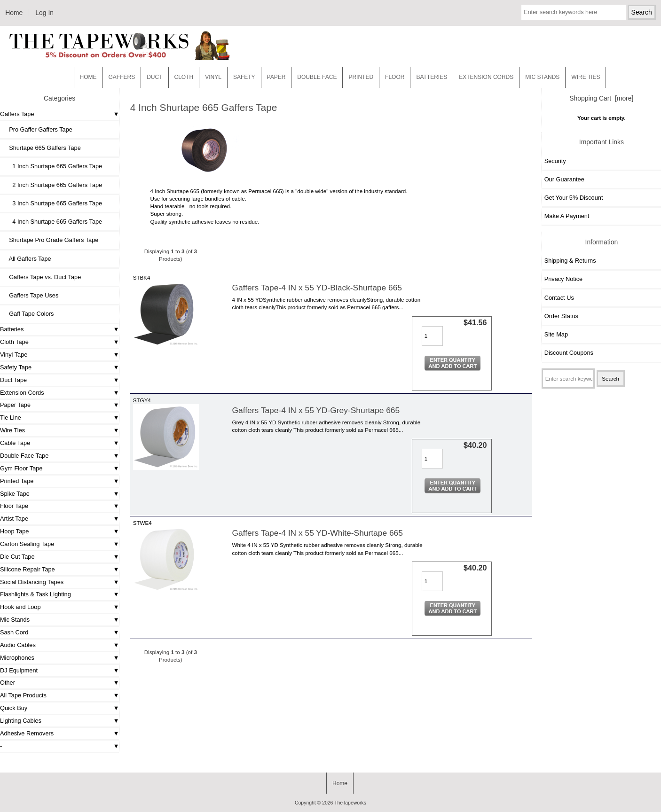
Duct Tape (13, 380)
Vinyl (213, 77)
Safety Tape (16, 367)
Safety (244, 77)
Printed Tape (17, 481)
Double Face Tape (24, 456)
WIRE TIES (586, 77)
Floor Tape (14, 506)
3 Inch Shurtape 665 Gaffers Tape (52, 203)
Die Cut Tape (17, 557)
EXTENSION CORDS (486, 77)
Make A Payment (567, 216)
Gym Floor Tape (21, 468)
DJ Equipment (19, 670)
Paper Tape (15, 405)
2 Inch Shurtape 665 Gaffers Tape (52, 185)
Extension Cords (22, 393)
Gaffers (122, 77)
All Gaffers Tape (27, 259)
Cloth (184, 77)
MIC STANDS (542, 77)
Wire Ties (12, 430)
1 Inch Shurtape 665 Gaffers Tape (52, 166)
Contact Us (559, 298)
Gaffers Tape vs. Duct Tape (42, 277)
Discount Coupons (569, 353)
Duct (154, 77)
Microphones (17, 658)
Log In (44, 13)
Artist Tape (14, 519)
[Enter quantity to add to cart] (432, 336)
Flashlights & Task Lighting (35, 594)
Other (8, 683)
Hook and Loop (20, 607)
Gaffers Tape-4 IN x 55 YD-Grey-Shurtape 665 (316, 410)
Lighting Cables (21, 721)
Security (555, 161)
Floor (395, 77)
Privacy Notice (563, 279)
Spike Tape (15, 494)
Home (14, 13)
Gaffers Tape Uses (30, 295)
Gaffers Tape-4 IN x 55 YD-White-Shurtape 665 (318, 533)
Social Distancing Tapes (32, 582)
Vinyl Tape (14, 355)
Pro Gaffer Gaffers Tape (37, 129)
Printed (361, 77)
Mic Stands (15, 620)
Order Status (561, 316)
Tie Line (11, 418)
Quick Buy (14, 708)
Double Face (317, 77)
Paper (276, 77)
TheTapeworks (350, 803)
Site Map (556, 334)
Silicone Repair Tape (28, 569)
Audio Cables (18, 645)
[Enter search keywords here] (573, 12)
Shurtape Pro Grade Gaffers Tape (50, 240)
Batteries (432, 77)
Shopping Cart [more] (601, 98)
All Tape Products (23, 695)
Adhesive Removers (27, 733)
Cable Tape (15, 443)
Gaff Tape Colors (28, 314)
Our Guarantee (564, 179)
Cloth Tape (14, 342)
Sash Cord (14, 632)
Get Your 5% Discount (574, 198)
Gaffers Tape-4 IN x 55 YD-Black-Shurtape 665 (317, 288)
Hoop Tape (14, 531)
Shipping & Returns (570, 261)
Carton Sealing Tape (27, 544)
